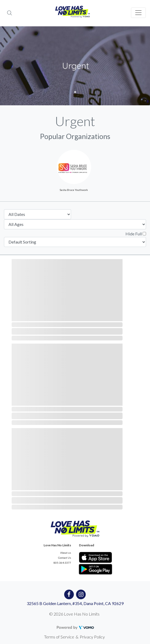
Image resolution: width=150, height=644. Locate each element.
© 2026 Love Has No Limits (74, 614)
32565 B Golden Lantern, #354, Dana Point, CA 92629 (75, 603)
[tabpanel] (75, 66)
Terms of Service (59, 637)
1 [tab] (75, 92)
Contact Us (65, 558)
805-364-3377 (62, 563)
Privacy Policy (92, 637)
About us (66, 553)
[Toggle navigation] (138, 13)
